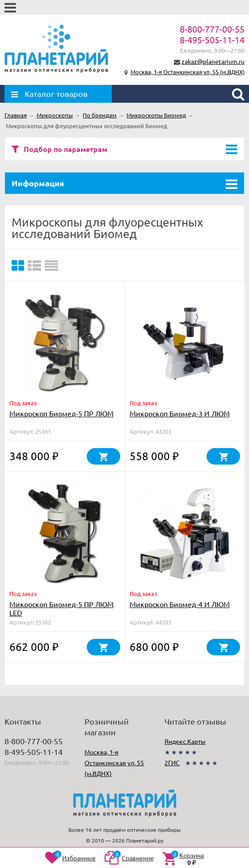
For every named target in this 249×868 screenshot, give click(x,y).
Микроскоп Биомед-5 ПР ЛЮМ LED (61, 608)
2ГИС (172, 763)
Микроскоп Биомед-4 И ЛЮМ (180, 604)
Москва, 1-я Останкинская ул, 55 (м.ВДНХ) (188, 72)
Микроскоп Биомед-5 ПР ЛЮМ (61, 413)
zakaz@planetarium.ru (213, 61)
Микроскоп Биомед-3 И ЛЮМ (180, 413)
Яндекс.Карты (185, 741)
